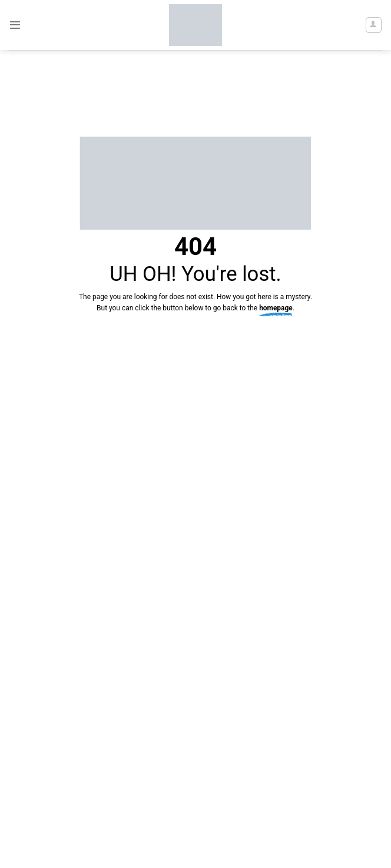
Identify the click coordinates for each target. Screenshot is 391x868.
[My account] (374, 25)
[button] (15, 25)
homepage (276, 308)
